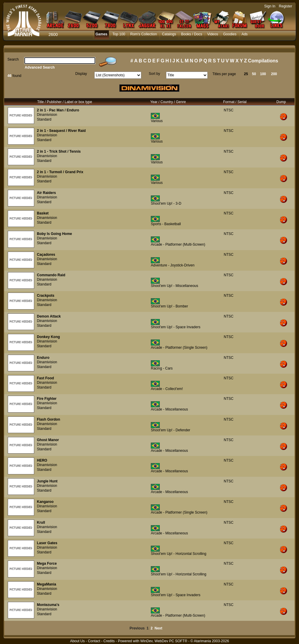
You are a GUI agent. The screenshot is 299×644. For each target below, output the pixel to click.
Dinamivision (47, 115)
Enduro (43, 358)
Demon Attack (49, 316)
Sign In (270, 6)
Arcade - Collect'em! (167, 389)
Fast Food (45, 378)
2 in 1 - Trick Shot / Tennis (59, 151)
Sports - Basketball (166, 224)
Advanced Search (40, 67)
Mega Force (47, 563)
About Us (77, 641)
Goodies (230, 34)
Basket (43, 213)
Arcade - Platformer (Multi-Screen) (178, 244)
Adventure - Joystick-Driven (173, 265)
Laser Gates (47, 543)
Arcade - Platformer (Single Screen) (179, 348)
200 (274, 74)
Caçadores (46, 255)
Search (13, 59)
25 (246, 74)
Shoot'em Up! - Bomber (169, 306)
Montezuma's (48, 605)
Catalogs (169, 34)
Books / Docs (192, 34)
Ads (245, 34)
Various (157, 121)
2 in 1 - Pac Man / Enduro (58, 110)
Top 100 (119, 34)
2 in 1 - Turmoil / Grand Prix (60, 172)
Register (285, 6)
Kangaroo (45, 502)
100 (263, 74)
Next (159, 628)
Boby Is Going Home (54, 234)
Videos (212, 34)
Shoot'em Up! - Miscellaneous (174, 286)
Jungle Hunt (47, 481)
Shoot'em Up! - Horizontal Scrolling (179, 554)
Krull (41, 523)
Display (81, 74)
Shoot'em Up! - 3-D (166, 203)
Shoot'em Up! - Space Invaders (176, 327)
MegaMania (47, 584)
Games (101, 34)
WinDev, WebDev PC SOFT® (164, 641)
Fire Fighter (47, 399)
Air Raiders (46, 193)
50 (254, 74)
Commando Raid (51, 275)
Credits (109, 641)
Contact (94, 641)
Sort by (154, 74)
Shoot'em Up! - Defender (170, 430)
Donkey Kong (48, 337)
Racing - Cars (162, 368)
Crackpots (46, 296)
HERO (42, 460)
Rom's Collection (144, 34)
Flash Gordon (48, 419)
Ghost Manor (48, 440)
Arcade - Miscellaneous (169, 409)
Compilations (263, 61)
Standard (44, 119)
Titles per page (224, 74)
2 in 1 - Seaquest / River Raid (61, 131)
